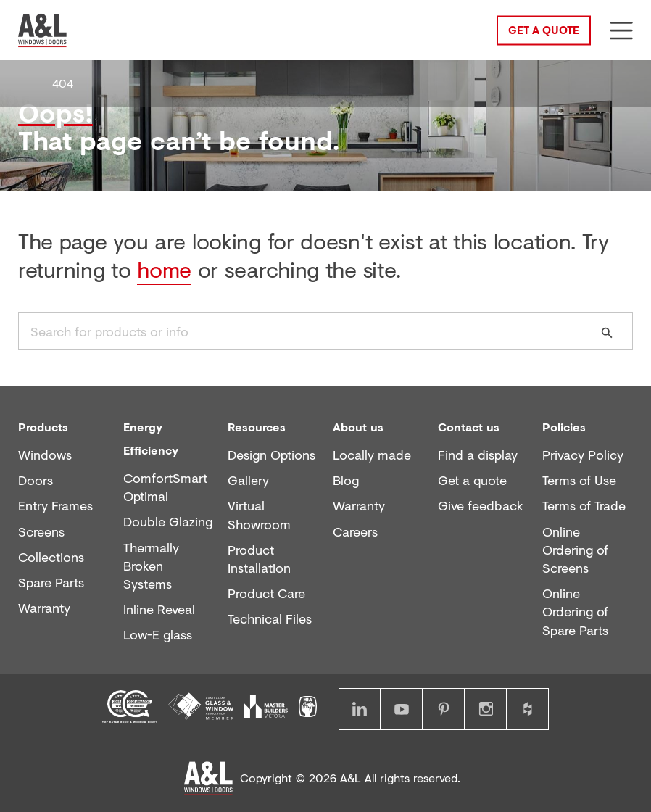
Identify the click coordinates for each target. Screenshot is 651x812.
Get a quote (472, 480)
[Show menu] (621, 30)
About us (358, 427)
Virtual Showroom (259, 515)
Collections (51, 557)
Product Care (266, 593)
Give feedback (481, 506)
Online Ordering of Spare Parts (575, 612)
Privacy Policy (583, 455)
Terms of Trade (584, 506)
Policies (564, 427)
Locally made (372, 455)
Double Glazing (168, 522)
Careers (355, 532)
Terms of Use (579, 480)
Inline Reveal (159, 609)
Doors (36, 480)
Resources (257, 427)
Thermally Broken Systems (151, 566)
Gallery (248, 480)
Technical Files (270, 619)
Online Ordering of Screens (575, 550)
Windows (45, 455)
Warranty (44, 608)
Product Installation (259, 559)
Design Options (271, 455)
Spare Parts (51, 583)
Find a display (478, 455)
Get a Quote (544, 29)
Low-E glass (158, 635)
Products (43, 427)
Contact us (469, 427)
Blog (346, 480)
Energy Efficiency (151, 438)
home (164, 269)
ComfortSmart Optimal (165, 487)
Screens (41, 532)
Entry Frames (55, 506)
